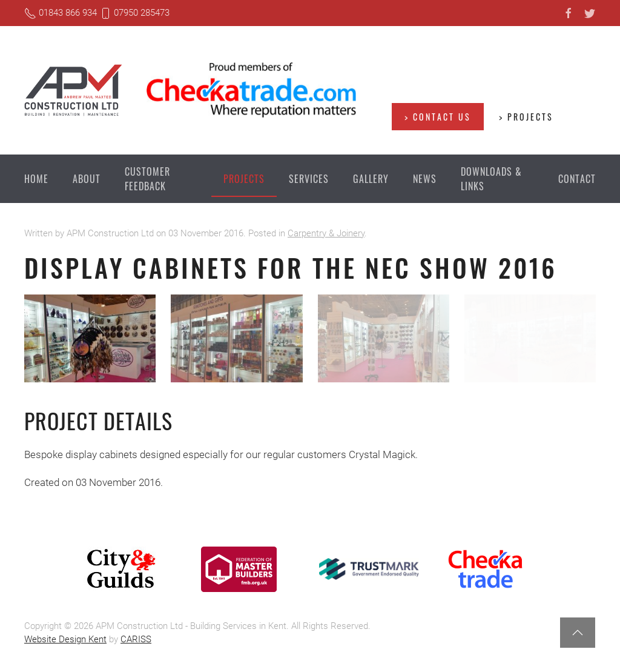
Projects (244, 179)
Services (309, 179)
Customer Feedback (147, 179)
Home (36, 179)
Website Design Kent (65, 639)
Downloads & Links (491, 179)
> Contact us (438, 117)
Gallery (371, 179)
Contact (577, 179)
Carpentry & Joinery (326, 233)
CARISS (136, 639)
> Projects (526, 117)
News (425, 179)
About (87, 179)
